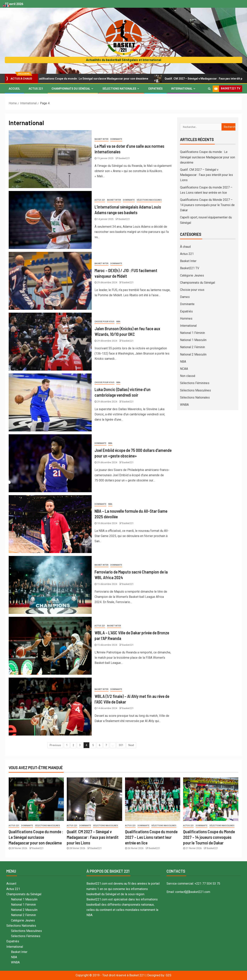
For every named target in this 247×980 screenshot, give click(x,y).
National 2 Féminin (192, 347)
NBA (118, 322)
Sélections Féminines (195, 383)
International (182, 89)
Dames (185, 297)
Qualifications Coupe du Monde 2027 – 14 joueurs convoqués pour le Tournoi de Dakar (207, 205)
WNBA (184, 405)
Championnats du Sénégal (71, 89)
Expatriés (156, 89)
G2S (169, 975)
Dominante (116, 139)
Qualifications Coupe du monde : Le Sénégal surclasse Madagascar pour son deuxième (94, 79)
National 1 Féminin (192, 333)
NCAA (184, 369)
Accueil (14, 89)
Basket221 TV (190, 268)
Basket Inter (102, 139)
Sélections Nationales (119, 89)
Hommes (186, 319)
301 (121, 745)
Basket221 (124, 158)
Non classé (188, 376)
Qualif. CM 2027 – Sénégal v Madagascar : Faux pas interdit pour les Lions (206, 175)
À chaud (185, 247)
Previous (55, 745)
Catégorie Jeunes (192, 275)
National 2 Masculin (193, 354)
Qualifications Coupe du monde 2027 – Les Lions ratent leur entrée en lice (151, 837)
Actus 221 (36, 89)
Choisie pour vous (104, 322)
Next (131, 745)
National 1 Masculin (193, 340)
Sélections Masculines (149, 200)
